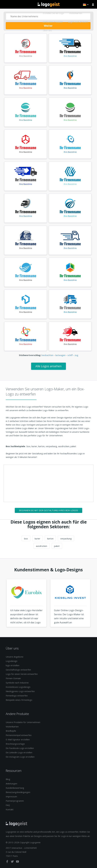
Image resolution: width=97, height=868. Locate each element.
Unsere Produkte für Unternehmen (23, 722)
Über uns (47, 30)
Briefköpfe (11, 731)
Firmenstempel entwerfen (19, 735)
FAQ (8, 805)
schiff (70, 355)
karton (50, 539)
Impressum (11, 796)
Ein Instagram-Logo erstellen (20, 757)
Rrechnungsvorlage (15, 744)
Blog (8, 779)
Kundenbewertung (15, 788)
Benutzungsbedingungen (18, 792)
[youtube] (17, 862)
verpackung (66, 539)
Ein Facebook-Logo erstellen (20, 748)
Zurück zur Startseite (49, 4)
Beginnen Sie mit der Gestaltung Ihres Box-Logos (48, 510)
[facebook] (7, 862)
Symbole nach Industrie (17, 683)
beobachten (47, 355)
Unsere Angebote (15, 657)
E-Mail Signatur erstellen (18, 739)
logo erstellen (13, 665)
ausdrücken (42, 546)
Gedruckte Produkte (53, 22)
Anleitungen (11, 784)
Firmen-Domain (13, 678)
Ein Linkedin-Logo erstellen (19, 752)
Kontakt (10, 809)
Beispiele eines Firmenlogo (19, 700)
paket (57, 546)
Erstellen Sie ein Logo (53, 13)
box (26, 539)
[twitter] (13, 862)
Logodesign (12, 661)
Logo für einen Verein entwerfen (22, 674)
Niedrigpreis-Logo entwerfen (20, 691)
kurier (37, 539)
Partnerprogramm (15, 801)
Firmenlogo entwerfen (17, 696)
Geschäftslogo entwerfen (18, 670)
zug (76, 355)
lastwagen (60, 355)
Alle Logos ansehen (48, 366)
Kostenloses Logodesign (18, 687)
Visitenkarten (76, 13)
